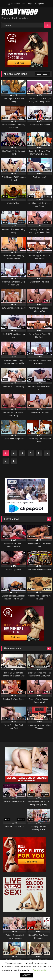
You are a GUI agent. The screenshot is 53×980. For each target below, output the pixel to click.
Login (31, 4)
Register (40, 4)
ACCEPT (26, 975)
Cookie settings (40, 970)
